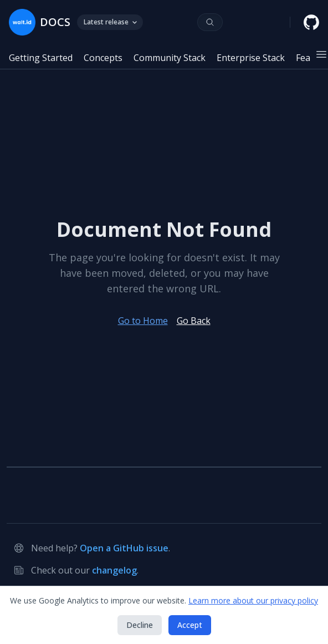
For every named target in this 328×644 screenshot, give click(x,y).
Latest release (110, 22)
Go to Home (143, 321)
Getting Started (41, 58)
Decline (140, 625)
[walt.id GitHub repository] (311, 22)
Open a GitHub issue (124, 548)
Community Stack (170, 58)
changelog (114, 570)
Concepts (103, 58)
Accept (190, 625)
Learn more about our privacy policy (253, 600)
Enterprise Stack (251, 58)
